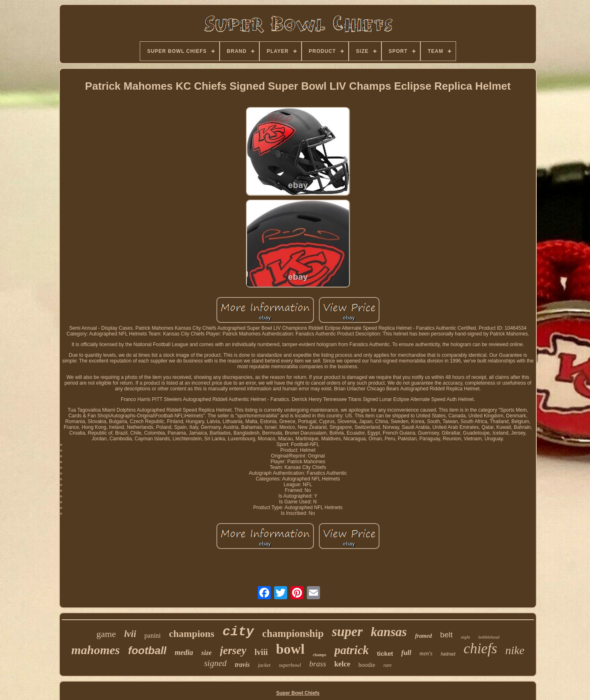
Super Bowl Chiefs (298, 693)
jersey (233, 650)
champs (319, 655)
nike (515, 650)
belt (446, 635)
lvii (130, 634)
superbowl (290, 665)
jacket (264, 665)
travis (242, 665)
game (106, 634)
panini (152, 635)
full (406, 653)
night (466, 637)
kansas (389, 632)
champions (192, 634)
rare (388, 665)
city (238, 632)
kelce (342, 664)
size (206, 653)
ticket (385, 654)
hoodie (367, 665)
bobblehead (489, 637)
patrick (352, 650)
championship (293, 633)
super (347, 632)
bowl (290, 649)
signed (215, 663)
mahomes (95, 650)
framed (423, 636)
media (184, 652)
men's (426, 654)
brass (318, 664)
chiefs (481, 649)
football (147, 650)
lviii (261, 652)
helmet (448, 654)
